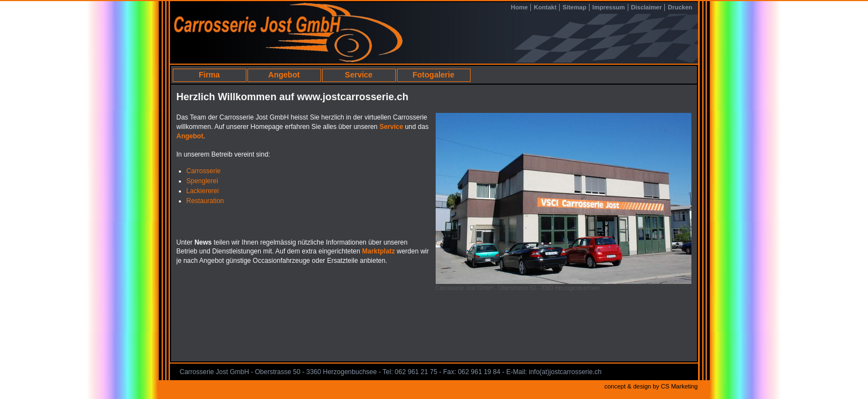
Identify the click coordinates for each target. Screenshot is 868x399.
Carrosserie (204, 171)
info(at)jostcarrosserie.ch (565, 372)
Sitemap (574, 7)
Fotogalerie (433, 75)
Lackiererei (203, 191)
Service (359, 75)
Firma (209, 75)
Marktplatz (379, 251)
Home (520, 7)
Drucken (680, 7)
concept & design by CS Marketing (651, 386)
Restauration (205, 201)
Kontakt (545, 7)
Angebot (284, 75)
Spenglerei (202, 181)
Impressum (609, 7)
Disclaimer (647, 7)
